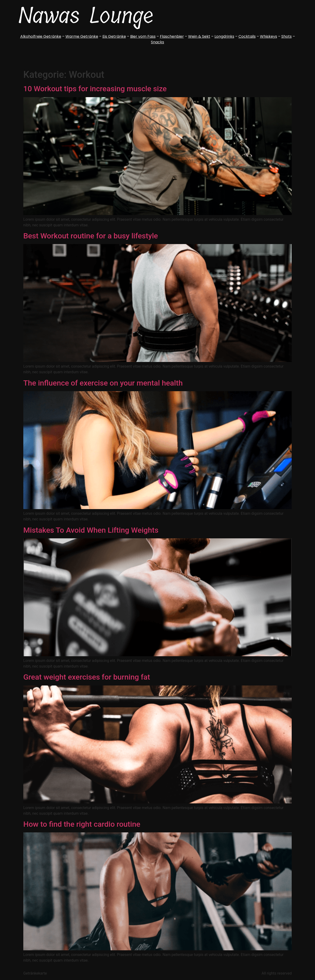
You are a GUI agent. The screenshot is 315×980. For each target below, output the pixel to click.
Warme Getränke (82, 36)
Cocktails (247, 36)
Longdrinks (224, 36)
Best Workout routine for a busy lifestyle (91, 236)
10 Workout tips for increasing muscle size (95, 89)
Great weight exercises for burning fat (87, 677)
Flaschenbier (172, 36)
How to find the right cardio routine (82, 824)
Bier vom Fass (143, 36)
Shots (287, 36)
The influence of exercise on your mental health (103, 383)
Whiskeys (269, 36)
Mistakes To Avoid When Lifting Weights (91, 530)
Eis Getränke (114, 36)
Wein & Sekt (199, 36)
